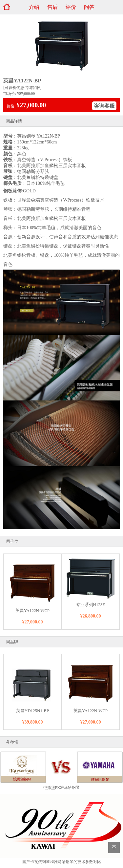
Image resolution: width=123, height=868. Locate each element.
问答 (89, 7)
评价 (71, 7)
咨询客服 (104, 106)
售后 (52, 7)
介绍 (34, 7)
